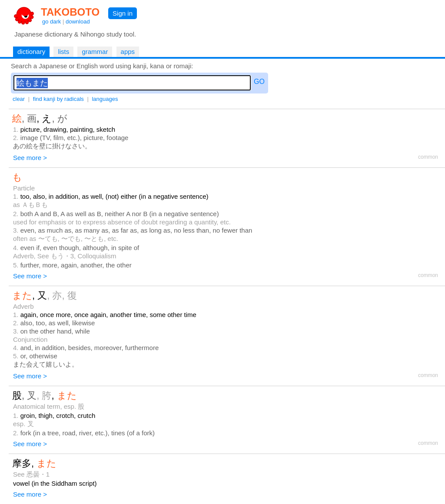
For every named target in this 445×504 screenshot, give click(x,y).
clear (19, 99)
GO (259, 82)
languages (105, 99)
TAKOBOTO (70, 12)
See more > (30, 158)
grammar (95, 52)
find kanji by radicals (58, 99)
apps (128, 52)
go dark (51, 22)
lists (63, 52)
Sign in (123, 13)
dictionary (31, 52)
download (78, 22)
